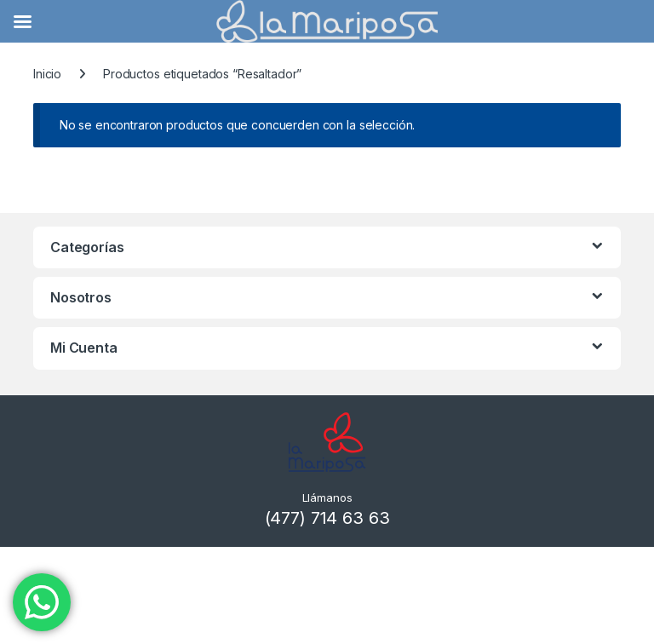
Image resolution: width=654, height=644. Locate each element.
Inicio (47, 74)
